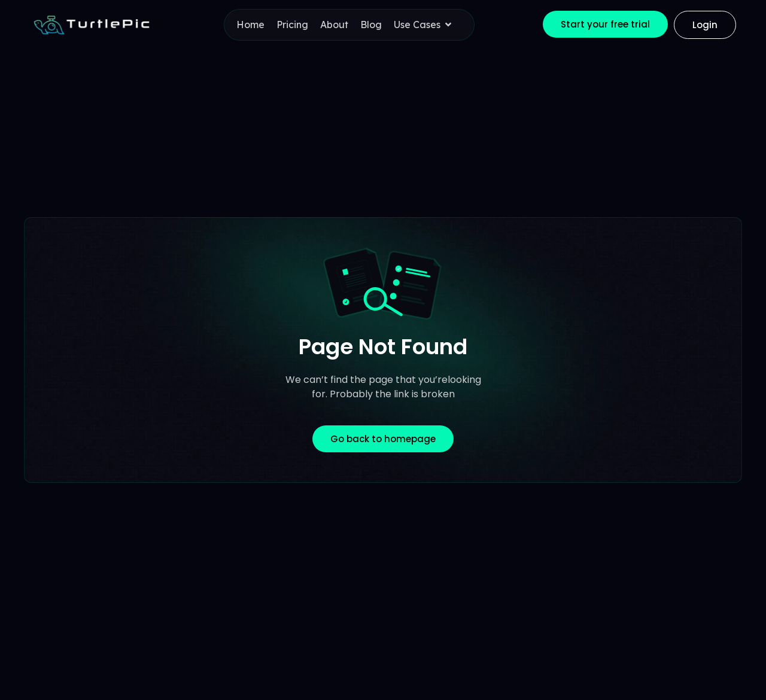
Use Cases (425, 25)
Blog (371, 25)
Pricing (292, 25)
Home (250, 25)
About (334, 25)
